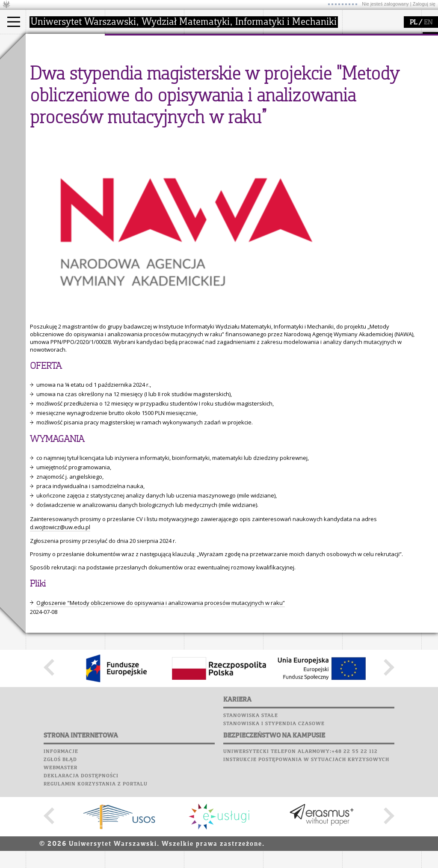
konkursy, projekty (298, 98)
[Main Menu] (14, 22)
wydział (125, 42)
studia (43, 42)
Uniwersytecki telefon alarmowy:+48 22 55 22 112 (300, 831)
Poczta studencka (371, 63)
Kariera (358, 95)
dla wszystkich (293, 90)
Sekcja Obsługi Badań (223, 90)
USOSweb (357, 39)
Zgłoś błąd (60, 839)
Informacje (61, 831)
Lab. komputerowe (372, 55)
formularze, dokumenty (146, 98)
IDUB (201, 105)
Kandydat (49, 59)
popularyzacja (296, 42)
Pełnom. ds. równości (64, 105)
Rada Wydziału (135, 74)
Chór (389, 79)
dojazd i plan (132, 59)
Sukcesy (356, 104)
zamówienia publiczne (145, 105)
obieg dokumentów (220, 98)
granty (203, 82)
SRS (379, 39)
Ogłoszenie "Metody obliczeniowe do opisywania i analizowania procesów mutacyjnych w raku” (161, 682)
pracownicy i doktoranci (146, 90)
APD (395, 39)
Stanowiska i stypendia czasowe (274, 803)
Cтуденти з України (63, 98)
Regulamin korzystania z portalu (96, 863)
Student (47, 67)
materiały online (295, 67)
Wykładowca (53, 82)
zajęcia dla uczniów (299, 59)
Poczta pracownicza (375, 71)
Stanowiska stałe (251, 795)
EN (428, 23)
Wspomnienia (364, 87)
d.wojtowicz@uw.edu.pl (60, 606)
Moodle (355, 47)
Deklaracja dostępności (81, 855)
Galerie (400, 87)
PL (413, 23)
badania (204, 42)
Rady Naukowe (135, 82)
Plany (381, 47)
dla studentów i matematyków (294, 78)
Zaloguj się (424, 4)
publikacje (208, 74)
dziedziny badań (216, 59)
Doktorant (49, 74)
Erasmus (48, 90)
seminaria (208, 67)
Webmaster (61, 847)
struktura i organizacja (145, 67)
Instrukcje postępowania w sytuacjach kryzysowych (306, 839)
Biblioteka (360, 79)
